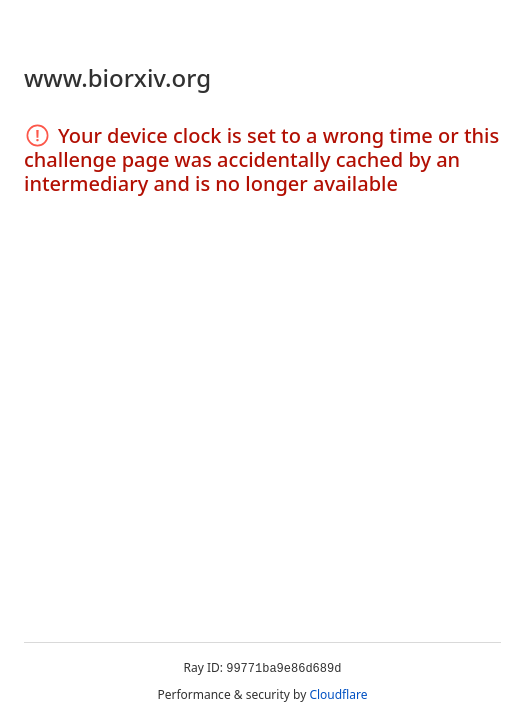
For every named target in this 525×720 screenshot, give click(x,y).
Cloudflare (338, 694)
